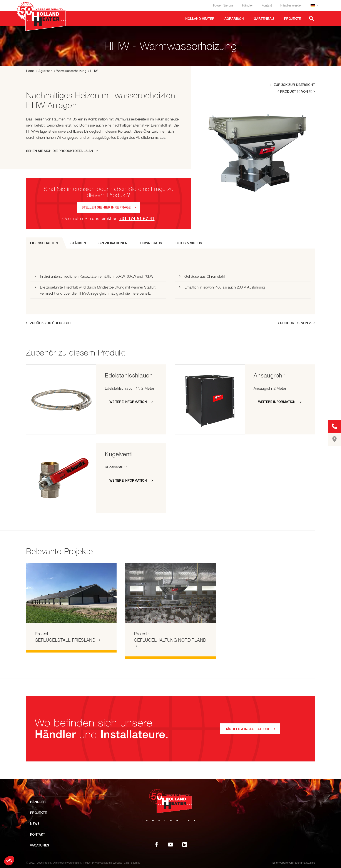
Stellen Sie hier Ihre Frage (106, 207)
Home (30, 71)
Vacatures (40, 845)
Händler (247, 5)
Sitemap (136, 863)
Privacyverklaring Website (107, 863)
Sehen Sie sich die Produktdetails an (60, 151)
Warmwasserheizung (71, 71)
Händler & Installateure (247, 729)
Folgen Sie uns (223, 5)
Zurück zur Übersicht (294, 85)
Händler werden (291, 5)
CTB (127, 863)
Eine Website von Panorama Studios (294, 863)
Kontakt (267, 5)
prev (278, 91)
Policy (87, 863)
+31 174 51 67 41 (137, 218)
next (314, 91)
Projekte (38, 813)
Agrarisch (45, 71)
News (35, 824)
